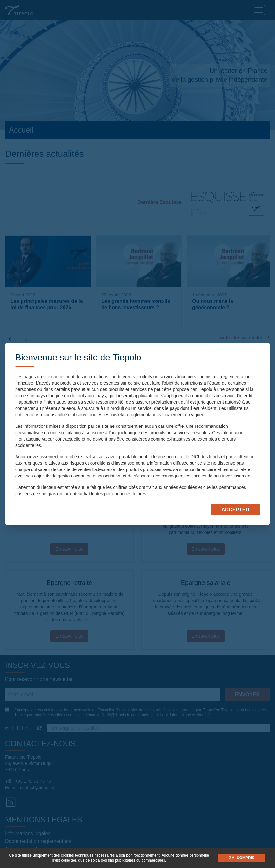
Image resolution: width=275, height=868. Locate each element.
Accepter (235, 510)
